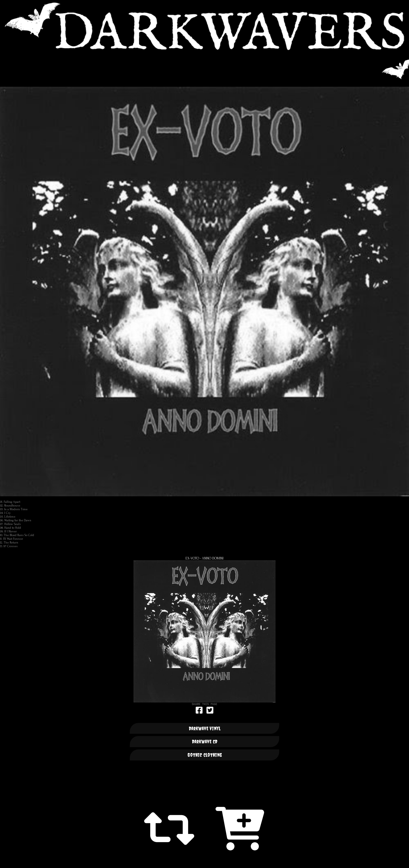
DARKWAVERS (204, 26)
